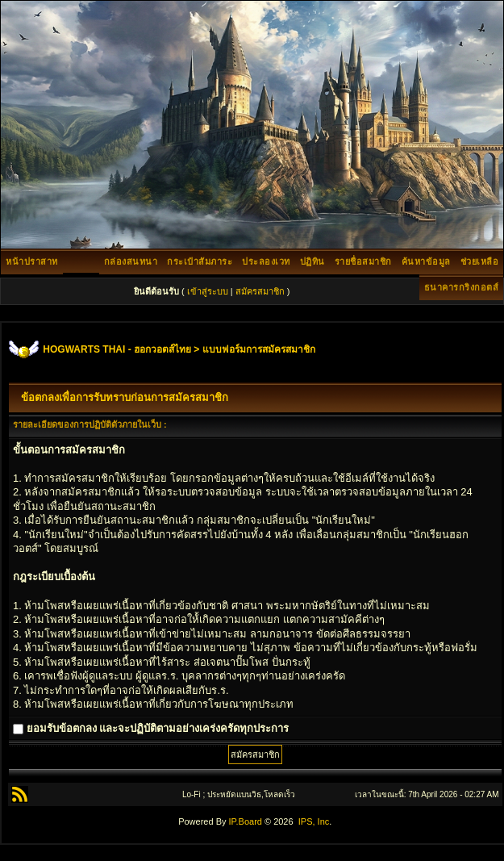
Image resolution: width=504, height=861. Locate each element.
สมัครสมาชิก (260, 291)
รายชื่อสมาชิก (363, 261)
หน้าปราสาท (32, 261)
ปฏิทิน (312, 261)
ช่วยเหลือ (480, 261)
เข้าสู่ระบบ (208, 291)
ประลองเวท (266, 261)
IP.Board (246, 821)
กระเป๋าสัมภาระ (200, 261)
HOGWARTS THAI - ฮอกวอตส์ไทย (117, 349)
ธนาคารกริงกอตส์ (462, 287)
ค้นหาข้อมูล (426, 261)
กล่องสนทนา (131, 261)
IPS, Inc (314, 821)
